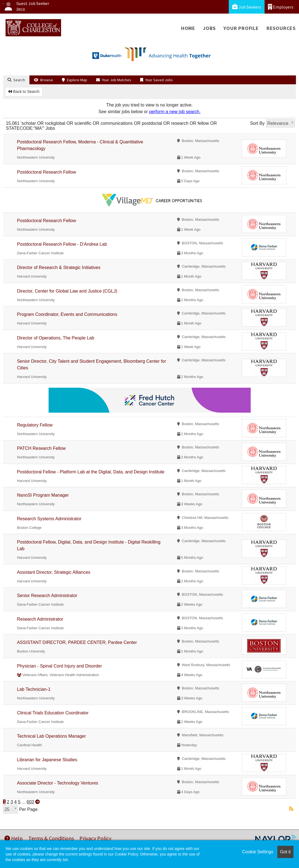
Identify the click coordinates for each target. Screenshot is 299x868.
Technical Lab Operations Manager (51, 736)
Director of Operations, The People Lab (56, 338)
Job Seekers (247, 7)
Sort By (257, 123)
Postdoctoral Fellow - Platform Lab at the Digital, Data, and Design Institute (91, 472)
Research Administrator (40, 619)
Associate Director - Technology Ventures (57, 783)
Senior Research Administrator (47, 596)
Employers (281, 7)
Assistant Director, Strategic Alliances (54, 572)
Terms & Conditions (51, 838)
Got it (285, 852)
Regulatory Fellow (35, 425)
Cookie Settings (258, 852)
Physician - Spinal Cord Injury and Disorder (59, 666)
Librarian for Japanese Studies (47, 760)
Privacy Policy (95, 838)
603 (30, 802)
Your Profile (241, 28)
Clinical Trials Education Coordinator (53, 713)
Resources (281, 28)
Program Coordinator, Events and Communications (67, 314)
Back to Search (24, 92)
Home (188, 28)
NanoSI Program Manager (43, 495)
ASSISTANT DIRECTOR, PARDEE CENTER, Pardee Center (77, 642)
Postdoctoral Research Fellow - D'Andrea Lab (62, 244)
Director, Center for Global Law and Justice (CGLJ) (67, 291)
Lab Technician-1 (34, 689)
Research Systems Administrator (49, 519)
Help (14, 838)
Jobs (209, 28)
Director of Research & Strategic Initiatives (59, 267)
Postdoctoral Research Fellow (47, 172)
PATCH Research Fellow (41, 448)
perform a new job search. (175, 112)
